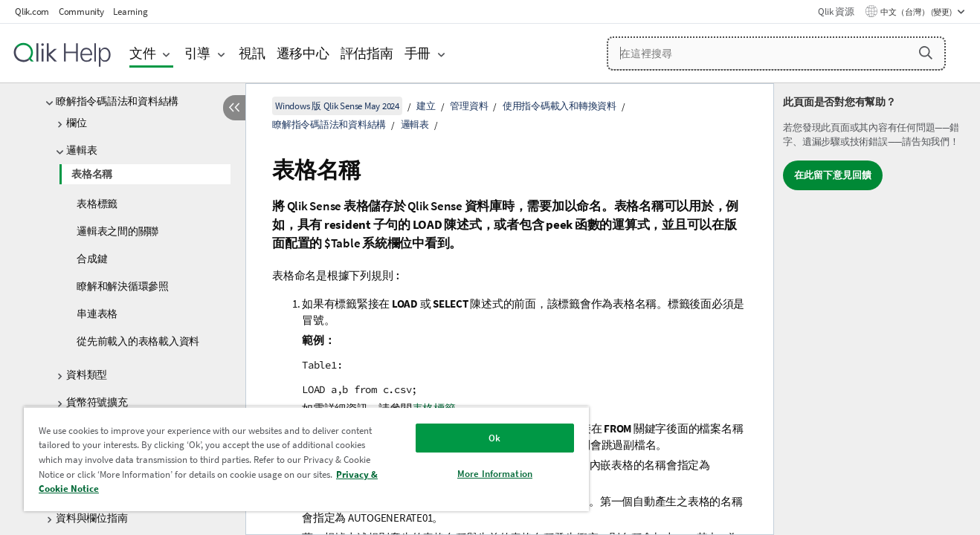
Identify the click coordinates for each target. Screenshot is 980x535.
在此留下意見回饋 (833, 175)
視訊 (252, 53)
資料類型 (87, 374)
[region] (306, 459)
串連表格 (97, 314)
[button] (926, 53)
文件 (143, 53)
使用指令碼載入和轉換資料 (560, 106)
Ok (494, 438)
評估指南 (367, 53)
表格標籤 (97, 204)
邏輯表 (81, 150)
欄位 (77, 123)
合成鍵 (92, 259)
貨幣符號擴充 (97, 402)
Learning (130, 12)
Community (81, 12)
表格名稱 (92, 174)
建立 (426, 106)
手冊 (418, 53)
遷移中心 (303, 53)
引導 (198, 53)
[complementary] (877, 309)
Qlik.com (32, 12)
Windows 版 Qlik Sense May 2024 (337, 106)
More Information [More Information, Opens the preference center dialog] (495, 474)
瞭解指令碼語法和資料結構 (117, 101)
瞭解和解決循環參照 (123, 286)
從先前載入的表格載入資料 (138, 341)
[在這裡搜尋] (777, 53)
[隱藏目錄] (234, 108)
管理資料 (469, 106)
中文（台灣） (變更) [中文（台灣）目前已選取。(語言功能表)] (917, 12)
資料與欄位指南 (91, 518)
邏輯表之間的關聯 (117, 231)
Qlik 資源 (836, 12)
